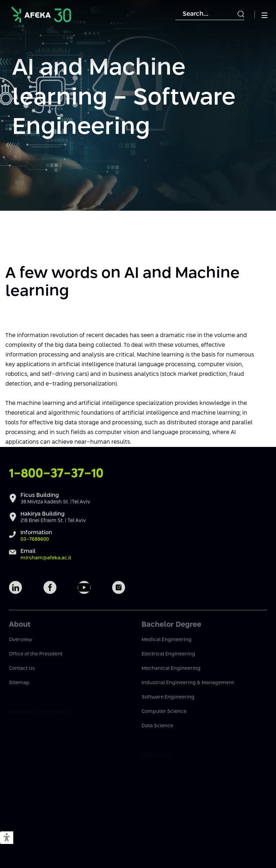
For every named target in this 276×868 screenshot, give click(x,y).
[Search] (210, 15)
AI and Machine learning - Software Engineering (124, 98)
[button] (7, 838)
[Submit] (241, 14)
